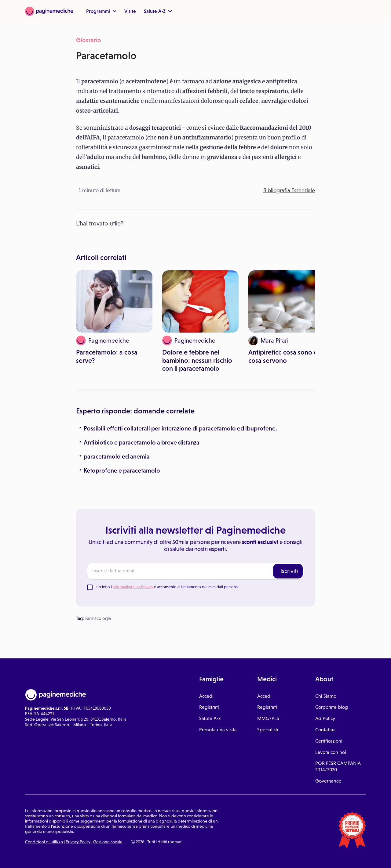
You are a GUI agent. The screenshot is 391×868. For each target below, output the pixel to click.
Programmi (101, 11)
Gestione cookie (108, 842)
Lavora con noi (331, 752)
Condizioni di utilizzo (44, 842)
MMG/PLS (268, 718)
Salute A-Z (158, 11)
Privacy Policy (78, 842)
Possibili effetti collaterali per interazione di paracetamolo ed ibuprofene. (180, 428)
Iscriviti (289, 571)
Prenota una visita (218, 730)
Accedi (206, 696)
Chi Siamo (326, 696)
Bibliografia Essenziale (289, 190)
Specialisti (268, 730)
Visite (130, 11)
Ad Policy (325, 718)
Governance (328, 781)
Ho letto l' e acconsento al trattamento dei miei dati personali (168, 587)
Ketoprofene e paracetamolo (122, 470)
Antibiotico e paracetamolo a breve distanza (142, 442)
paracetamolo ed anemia (117, 456)
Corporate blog (332, 707)
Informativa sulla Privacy (133, 587)
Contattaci (326, 730)
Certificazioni (329, 741)
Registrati (209, 707)
